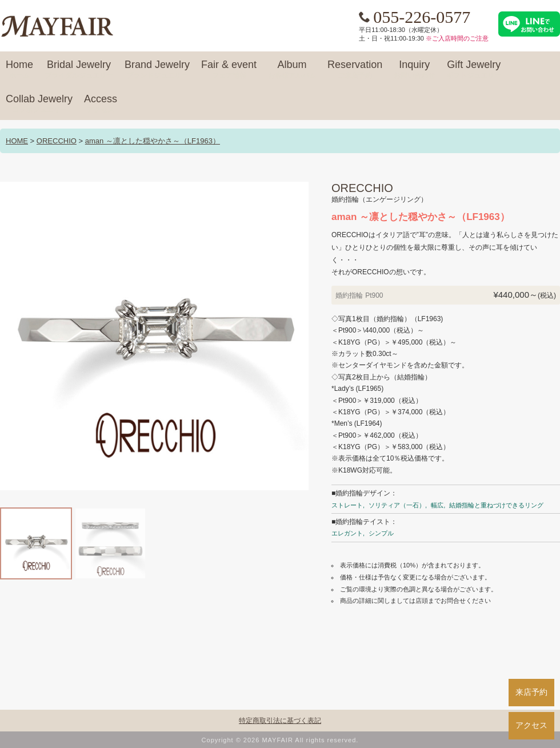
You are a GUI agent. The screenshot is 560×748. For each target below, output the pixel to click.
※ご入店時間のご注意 (457, 38)
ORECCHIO (57, 141)
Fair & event (229, 70)
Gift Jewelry (474, 70)
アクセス (531, 725)
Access (101, 104)
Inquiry (414, 70)
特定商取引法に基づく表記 (280, 721)
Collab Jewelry (39, 104)
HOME (17, 141)
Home (19, 70)
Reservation (355, 70)
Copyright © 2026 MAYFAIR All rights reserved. (280, 740)
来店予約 (531, 692)
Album (292, 70)
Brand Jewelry (157, 70)
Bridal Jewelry (79, 70)
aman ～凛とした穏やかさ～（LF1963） (153, 141)
